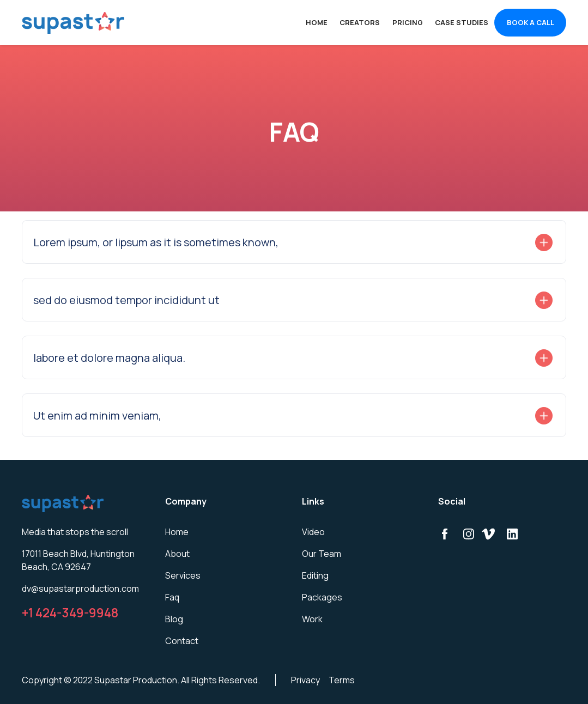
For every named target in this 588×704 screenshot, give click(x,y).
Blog (174, 619)
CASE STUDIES (462, 22)
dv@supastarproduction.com (80, 588)
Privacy (305, 680)
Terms (342, 680)
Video (313, 532)
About (177, 554)
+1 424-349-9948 (70, 613)
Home (317, 22)
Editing (315, 575)
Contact (182, 641)
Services (183, 575)
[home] (73, 23)
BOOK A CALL (531, 22)
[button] (294, 242)
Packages (322, 597)
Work (312, 619)
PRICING (408, 22)
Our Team (322, 554)
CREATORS (360, 22)
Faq (172, 597)
